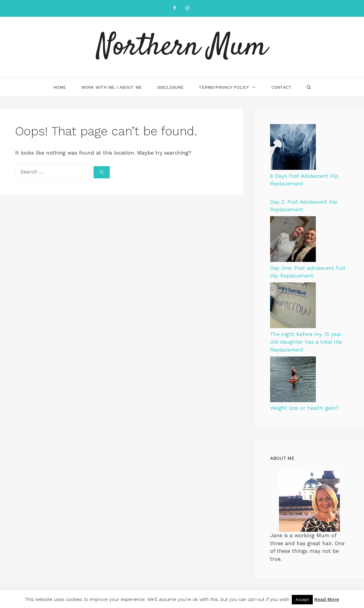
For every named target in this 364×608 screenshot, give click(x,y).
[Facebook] (174, 8)
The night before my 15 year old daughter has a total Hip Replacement (306, 342)
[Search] (102, 172)
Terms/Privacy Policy (231, 87)
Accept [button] (302, 600)
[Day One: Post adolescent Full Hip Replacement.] (293, 240)
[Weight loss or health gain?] (293, 381)
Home (60, 87)
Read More (327, 599)
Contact (281, 87)
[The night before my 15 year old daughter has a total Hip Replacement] (293, 306)
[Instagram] (187, 8)
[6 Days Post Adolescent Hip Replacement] (293, 148)
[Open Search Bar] (309, 87)
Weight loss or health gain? (304, 408)
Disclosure (170, 87)
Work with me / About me (111, 87)
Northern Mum (182, 47)
